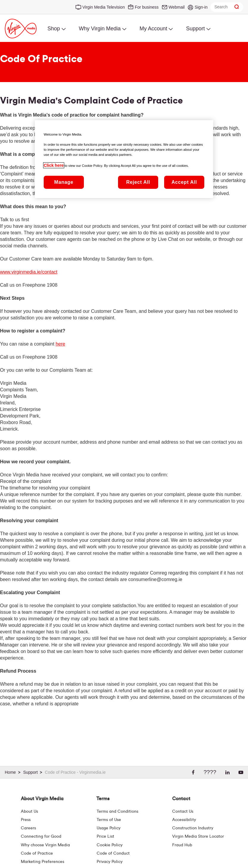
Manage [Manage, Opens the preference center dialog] (64, 182)
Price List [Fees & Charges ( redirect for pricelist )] (105, 836)
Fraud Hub (182, 845)
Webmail (177, 7)
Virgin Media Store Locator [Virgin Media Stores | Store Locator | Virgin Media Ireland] (198, 836)
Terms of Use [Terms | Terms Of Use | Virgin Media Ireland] (109, 820)
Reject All (138, 182)
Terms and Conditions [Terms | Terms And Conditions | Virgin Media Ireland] (117, 812)
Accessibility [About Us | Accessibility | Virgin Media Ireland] (184, 820)
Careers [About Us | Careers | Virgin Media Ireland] (28, 828)
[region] (124, 159)
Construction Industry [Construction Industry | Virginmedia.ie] (193, 828)
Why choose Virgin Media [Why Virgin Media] (45, 845)
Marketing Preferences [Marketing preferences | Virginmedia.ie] (43, 862)
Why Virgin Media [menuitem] (100, 29)
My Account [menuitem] (153, 29)
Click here (54, 165)
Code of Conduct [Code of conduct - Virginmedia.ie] (113, 853)
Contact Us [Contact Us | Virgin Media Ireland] (183, 812)
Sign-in (201, 7)
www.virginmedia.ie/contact (29, 272)
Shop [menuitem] (54, 29)
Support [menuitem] (196, 29)
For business (147, 7)
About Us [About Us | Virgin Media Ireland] (29, 812)
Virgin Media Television (104, 7)
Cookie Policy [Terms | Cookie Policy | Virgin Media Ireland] (110, 845)
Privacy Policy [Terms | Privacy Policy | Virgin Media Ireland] (110, 862)
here (60, 344)
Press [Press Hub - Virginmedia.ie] (26, 820)
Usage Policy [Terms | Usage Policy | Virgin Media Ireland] (109, 828)
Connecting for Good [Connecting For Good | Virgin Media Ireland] (41, 836)
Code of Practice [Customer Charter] (37, 853)
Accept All (184, 182)
